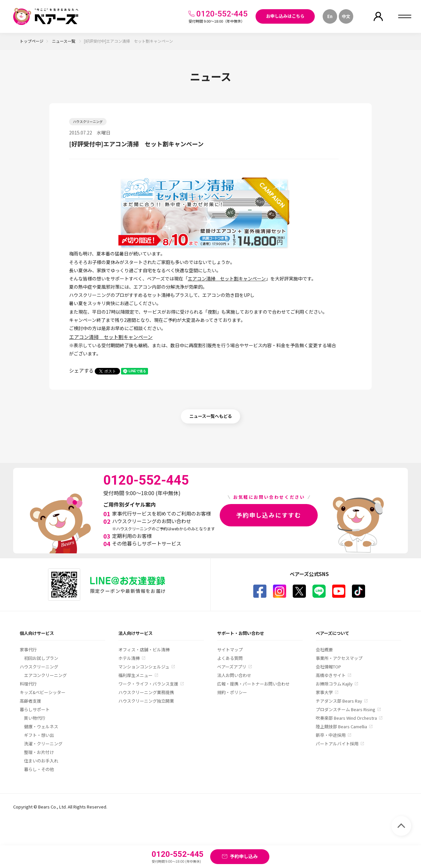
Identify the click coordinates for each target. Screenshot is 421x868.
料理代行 (28, 684)
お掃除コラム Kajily (334, 684)
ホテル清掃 (129, 658)
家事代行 (28, 650)
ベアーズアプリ (232, 667)
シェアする (81, 370)
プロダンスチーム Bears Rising (346, 709)
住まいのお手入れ (41, 761)
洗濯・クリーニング (43, 744)
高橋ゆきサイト (331, 675)
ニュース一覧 (64, 41)
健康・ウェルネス (41, 726)
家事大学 (324, 692)
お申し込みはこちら (285, 16)
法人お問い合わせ (234, 675)
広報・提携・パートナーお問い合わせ (253, 684)
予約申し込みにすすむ (269, 515)
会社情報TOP (328, 667)
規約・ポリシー (232, 692)
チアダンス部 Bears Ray (339, 701)
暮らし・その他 (39, 769)
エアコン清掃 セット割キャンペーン (227, 278)
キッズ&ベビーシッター (43, 692)
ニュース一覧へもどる (211, 416)
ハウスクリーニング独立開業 (146, 701)
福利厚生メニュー (136, 675)
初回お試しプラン (41, 658)
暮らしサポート (35, 709)
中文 (346, 16)
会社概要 (324, 650)
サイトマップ (230, 650)
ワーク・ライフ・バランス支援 (148, 684)
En (330, 16)
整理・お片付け (39, 752)
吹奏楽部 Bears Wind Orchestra (346, 718)
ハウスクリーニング (39, 667)
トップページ (32, 41)
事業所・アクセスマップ (339, 658)
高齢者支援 (30, 701)
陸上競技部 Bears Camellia (341, 726)
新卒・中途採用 (331, 735)
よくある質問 (230, 658)
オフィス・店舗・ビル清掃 (144, 650)
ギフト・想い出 (39, 735)
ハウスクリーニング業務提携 (146, 692)
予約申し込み (244, 856)
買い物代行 (35, 718)
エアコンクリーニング (45, 675)
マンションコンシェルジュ (144, 667)
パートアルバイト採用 (337, 744)
